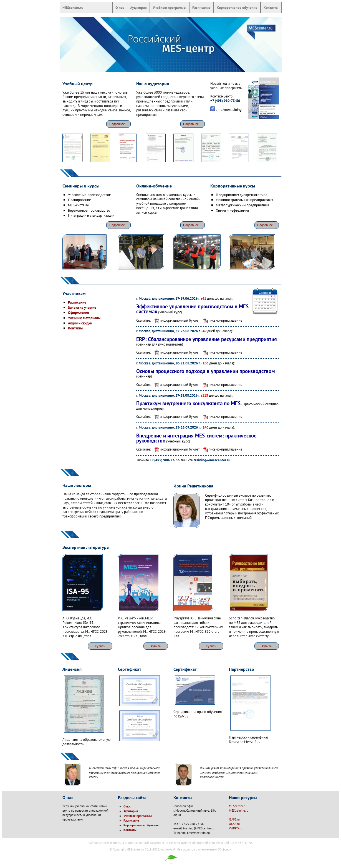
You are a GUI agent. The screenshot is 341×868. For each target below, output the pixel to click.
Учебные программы (170, 7)
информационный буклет (176, 320)
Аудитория (138, 7)
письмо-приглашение (221, 320)
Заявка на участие (82, 307)
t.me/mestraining (229, 109)
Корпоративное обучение (237, 7)
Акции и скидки (80, 323)
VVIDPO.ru (236, 828)
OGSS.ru (234, 824)
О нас (120, 7)
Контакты (271, 7)
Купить (100, 646)
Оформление (79, 312)
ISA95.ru (234, 819)
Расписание (201, 7)
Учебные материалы (84, 318)
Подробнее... (119, 124)
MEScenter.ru (73, 7)
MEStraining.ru (239, 811)
